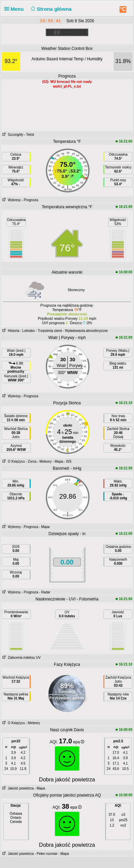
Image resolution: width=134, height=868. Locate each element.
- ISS (68, 461)
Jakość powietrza (17, 788)
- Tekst (29, 135)
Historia (10, 331)
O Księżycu (13, 461)
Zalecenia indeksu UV (21, 658)
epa (79, 742)
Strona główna (51, 9)
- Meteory (44, 461)
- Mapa (58, 461)
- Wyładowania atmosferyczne (85, 331)
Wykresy (11, 200)
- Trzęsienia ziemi (49, 331)
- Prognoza (30, 200)
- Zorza (31, 461)
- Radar (45, 592)
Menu (15, 9)
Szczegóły (12, 135)
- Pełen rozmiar (46, 854)
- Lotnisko (27, 331)
